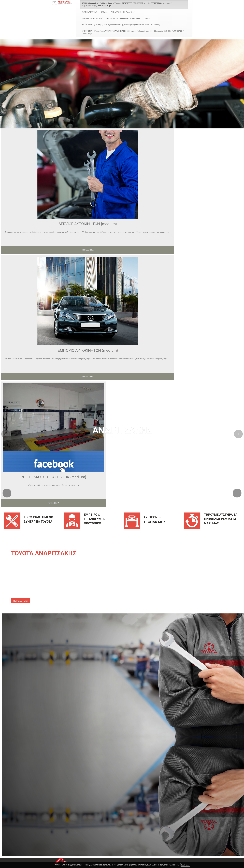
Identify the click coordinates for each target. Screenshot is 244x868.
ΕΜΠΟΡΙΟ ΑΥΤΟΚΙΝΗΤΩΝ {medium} (88, 350)
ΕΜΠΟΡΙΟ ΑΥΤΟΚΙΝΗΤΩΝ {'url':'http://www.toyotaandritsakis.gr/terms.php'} (112, 18)
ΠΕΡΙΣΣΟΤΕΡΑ (88, 250)
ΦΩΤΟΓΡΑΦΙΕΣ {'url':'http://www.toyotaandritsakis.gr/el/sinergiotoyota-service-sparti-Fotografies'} (121, 25)
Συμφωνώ (185, 865)
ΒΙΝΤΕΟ (148, 18)
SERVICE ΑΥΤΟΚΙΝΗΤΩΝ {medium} (88, 224)
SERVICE (104, 12)
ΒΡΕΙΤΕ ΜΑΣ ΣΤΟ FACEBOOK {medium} (54, 477)
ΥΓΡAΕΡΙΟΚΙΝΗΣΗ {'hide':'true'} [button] (124, 12)
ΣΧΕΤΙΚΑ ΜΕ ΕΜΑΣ (89, 12)
